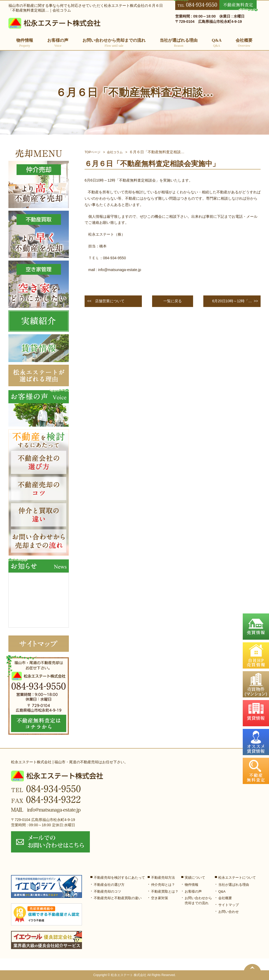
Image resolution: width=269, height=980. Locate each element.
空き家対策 (160, 898)
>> (234, 301)
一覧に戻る (173, 301)
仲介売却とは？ (163, 885)
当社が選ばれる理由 (179, 43)
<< (106, 301)
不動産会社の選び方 (109, 885)
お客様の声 (58, 43)
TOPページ (92, 152)
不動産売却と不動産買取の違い (118, 898)
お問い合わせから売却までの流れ (114, 43)
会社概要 (244, 43)
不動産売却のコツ (107, 891)
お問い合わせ (229, 912)
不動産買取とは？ (165, 891)
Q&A (217, 43)
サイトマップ (229, 905)
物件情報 (192, 885)
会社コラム (115, 152)
